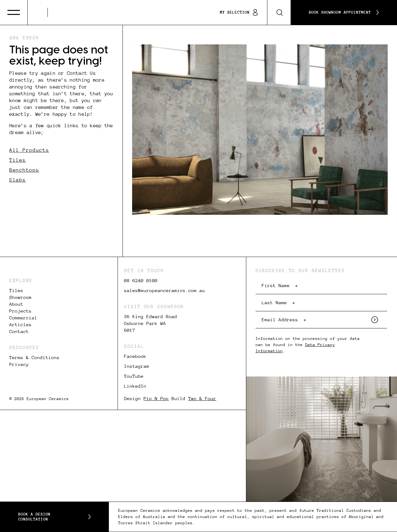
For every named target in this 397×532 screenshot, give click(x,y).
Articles (20, 325)
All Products (29, 150)
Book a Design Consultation (54, 517)
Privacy (19, 364)
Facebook (135, 356)
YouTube (134, 376)
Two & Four (202, 399)
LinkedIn (135, 386)
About (16, 304)
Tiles (18, 160)
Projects (20, 311)
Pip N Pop (156, 399)
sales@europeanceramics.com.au (165, 291)
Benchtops (24, 170)
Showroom (20, 297)
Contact (19, 331)
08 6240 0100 (141, 281)
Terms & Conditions (34, 358)
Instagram (137, 366)
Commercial (23, 318)
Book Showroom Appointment (344, 12)
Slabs (18, 180)
